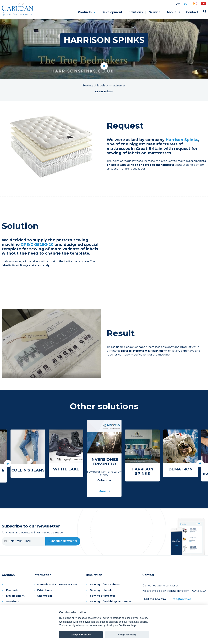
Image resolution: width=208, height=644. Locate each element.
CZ (178, 4)
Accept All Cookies (81, 635)
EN (186, 4)
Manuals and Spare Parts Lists (57, 585)
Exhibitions (45, 590)
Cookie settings (127, 626)
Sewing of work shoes (105, 585)
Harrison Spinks (182, 140)
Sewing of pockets (103, 596)
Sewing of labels (101, 590)
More (104, 491)
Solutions (136, 12)
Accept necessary (127, 635)
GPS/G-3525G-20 (37, 244)
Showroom (45, 596)
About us (173, 12)
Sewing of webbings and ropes (111, 601)
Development (112, 12)
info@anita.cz (181, 599)
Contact (192, 12)
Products (87, 12)
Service (155, 12)
